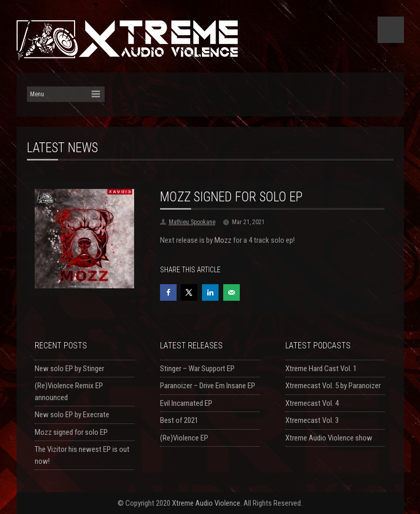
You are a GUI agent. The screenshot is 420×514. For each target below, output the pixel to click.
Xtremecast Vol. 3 (312, 420)
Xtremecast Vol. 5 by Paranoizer (333, 386)
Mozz (223, 240)
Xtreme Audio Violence (206, 503)
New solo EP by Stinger (69, 369)
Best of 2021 (179, 420)
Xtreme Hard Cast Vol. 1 (321, 369)
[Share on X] (189, 292)
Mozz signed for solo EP (71, 432)
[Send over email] (231, 292)
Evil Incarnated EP (186, 403)
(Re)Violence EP (184, 438)
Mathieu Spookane (192, 222)
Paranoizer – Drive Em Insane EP (208, 386)
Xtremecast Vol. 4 (312, 403)
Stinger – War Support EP (197, 369)
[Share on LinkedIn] (210, 292)
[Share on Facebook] (168, 292)
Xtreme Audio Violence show (329, 438)
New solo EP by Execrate (72, 415)
